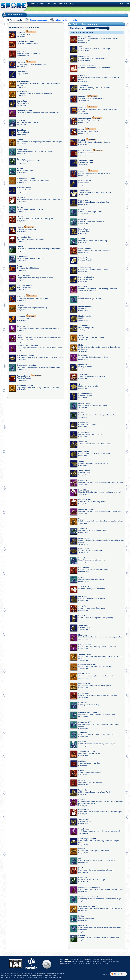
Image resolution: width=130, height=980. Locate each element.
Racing (74, 961)
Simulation (111, 961)
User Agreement (7, 977)
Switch (76, 960)
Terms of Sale (18, 977)
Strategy (103, 961)
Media (68, 963)
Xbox (94, 960)
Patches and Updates (40, 975)
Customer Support (16, 975)
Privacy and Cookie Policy (33, 977)
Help (121, 3)
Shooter (81, 961)
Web (90, 960)
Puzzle (87, 961)
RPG (92, 961)
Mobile (108, 960)
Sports (118, 961)
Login (127, 3)
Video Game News (78, 963)
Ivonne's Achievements (82, 32)
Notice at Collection (49, 977)
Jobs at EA (53, 975)
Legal (59, 977)
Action (97, 961)
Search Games (91, 963)
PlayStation (101, 960)
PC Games (83, 960)
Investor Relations (103, 963)
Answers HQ (28, 975)
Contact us (5, 975)
